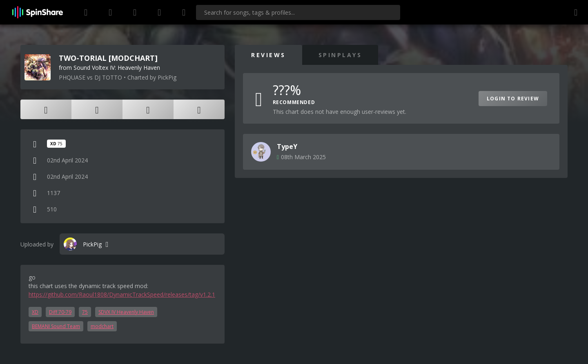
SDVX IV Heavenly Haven (126, 312)
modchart (102, 326)
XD (35, 312)
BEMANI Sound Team (56, 326)
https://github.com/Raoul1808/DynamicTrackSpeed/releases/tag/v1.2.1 (122, 294)
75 (85, 312)
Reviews (268, 55)
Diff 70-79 (60, 312)
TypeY (287, 146)
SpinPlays (340, 55)
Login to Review (513, 99)
